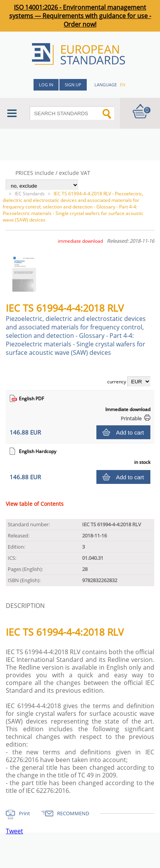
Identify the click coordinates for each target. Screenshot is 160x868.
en (123, 85)
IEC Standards (30, 194)
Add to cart (130, 432)
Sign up (73, 85)
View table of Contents (35, 504)
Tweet (14, 831)
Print (24, 813)
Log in (46, 85)
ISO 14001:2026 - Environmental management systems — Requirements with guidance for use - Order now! (80, 16)
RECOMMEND (73, 813)
